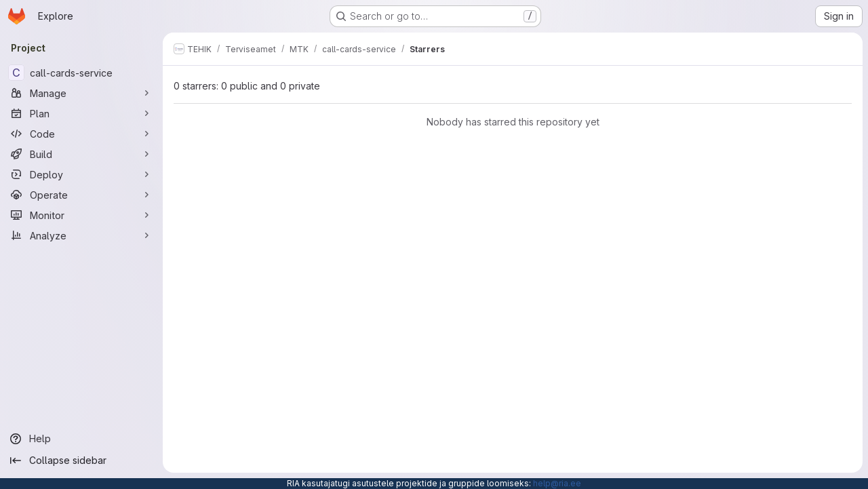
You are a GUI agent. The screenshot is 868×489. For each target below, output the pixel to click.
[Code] (81, 134)
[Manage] (81, 93)
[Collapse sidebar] (81, 461)
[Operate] (81, 195)
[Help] (81, 439)
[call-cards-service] (81, 73)
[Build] (81, 154)
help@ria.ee (557, 483)
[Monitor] (81, 215)
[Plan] (81, 113)
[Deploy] (81, 174)
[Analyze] (81, 235)
